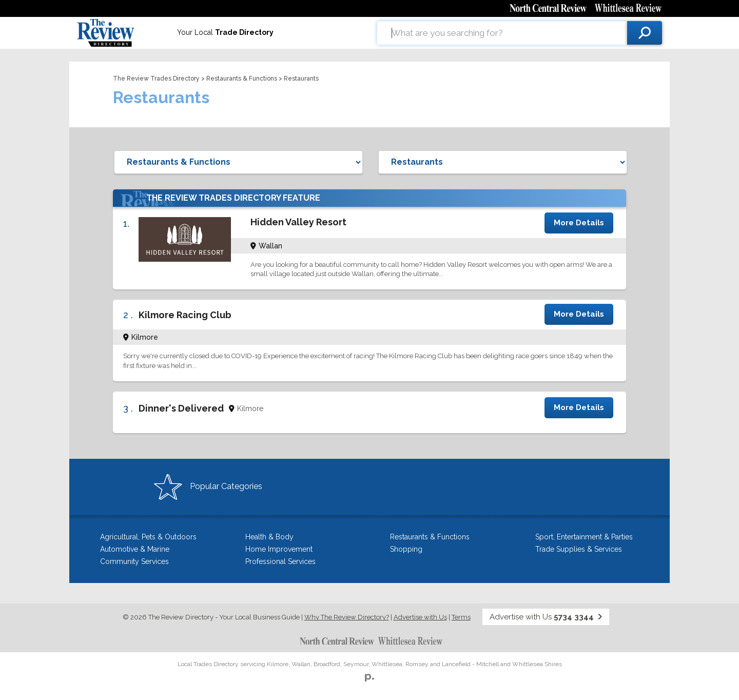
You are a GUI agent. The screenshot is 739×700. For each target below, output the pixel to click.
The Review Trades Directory (156, 79)
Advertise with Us (420, 617)
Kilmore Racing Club (185, 315)
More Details (579, 223)
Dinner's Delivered (181, 408)
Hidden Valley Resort (298, 222)
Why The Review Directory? (347, 617)
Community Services (134, 561)
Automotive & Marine (135, 549)
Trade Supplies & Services (579, 549)
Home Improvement (279, 549)
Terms (461, 617)
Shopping (406, 549)
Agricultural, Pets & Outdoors (148, 537)
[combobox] (502, 33)
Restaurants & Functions (242, 79)
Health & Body (269, 537)
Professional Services (280, 561)
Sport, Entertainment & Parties (584, 537)
